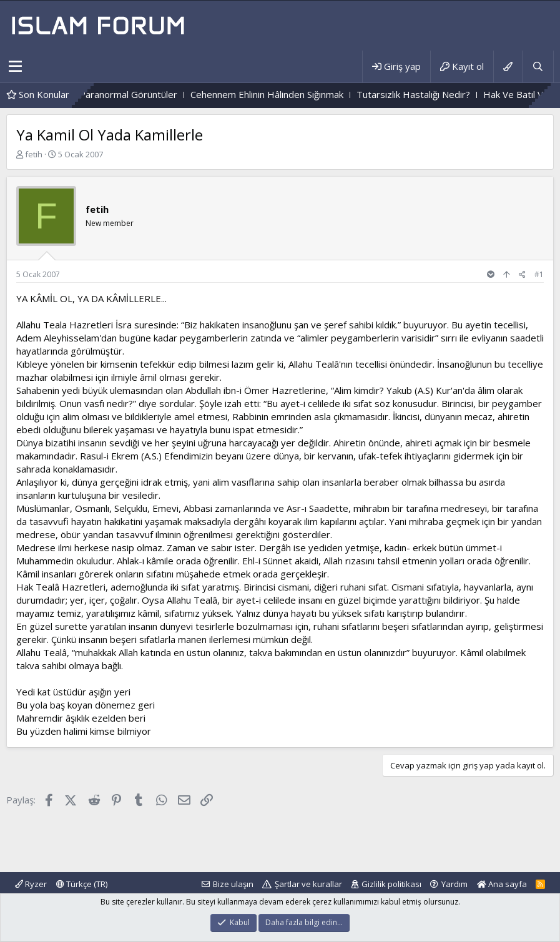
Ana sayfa (502, 884)
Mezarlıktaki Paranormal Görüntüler (113, 94)
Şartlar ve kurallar (308, 884)
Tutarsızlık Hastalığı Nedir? (425, 94)
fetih (34, 154)
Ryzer (31, 884)
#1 (539, 274)
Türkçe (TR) (82, 884)
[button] (15, 67)
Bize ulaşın (233, 884)
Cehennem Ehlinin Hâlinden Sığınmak (278, 94)
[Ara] (538, 66)
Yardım (454, 884)
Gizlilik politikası (391, 884)
